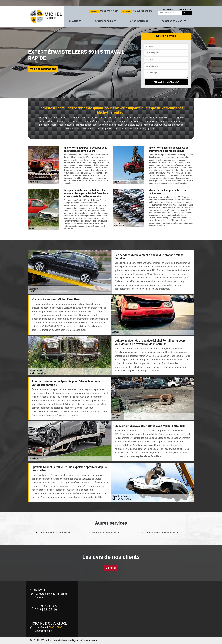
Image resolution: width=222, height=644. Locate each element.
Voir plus (111, 568)
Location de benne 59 (105, 21)
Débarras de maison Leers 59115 (161, 533)
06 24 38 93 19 (137, 11)
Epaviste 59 (75, 21)
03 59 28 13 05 (104, 11)
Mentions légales (71, 640)
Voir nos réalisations (43, 69)
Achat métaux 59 (139, 21)
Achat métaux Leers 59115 (105, 533)
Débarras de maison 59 (174, 21)
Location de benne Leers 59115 (55, 533)
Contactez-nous (89, 640)
